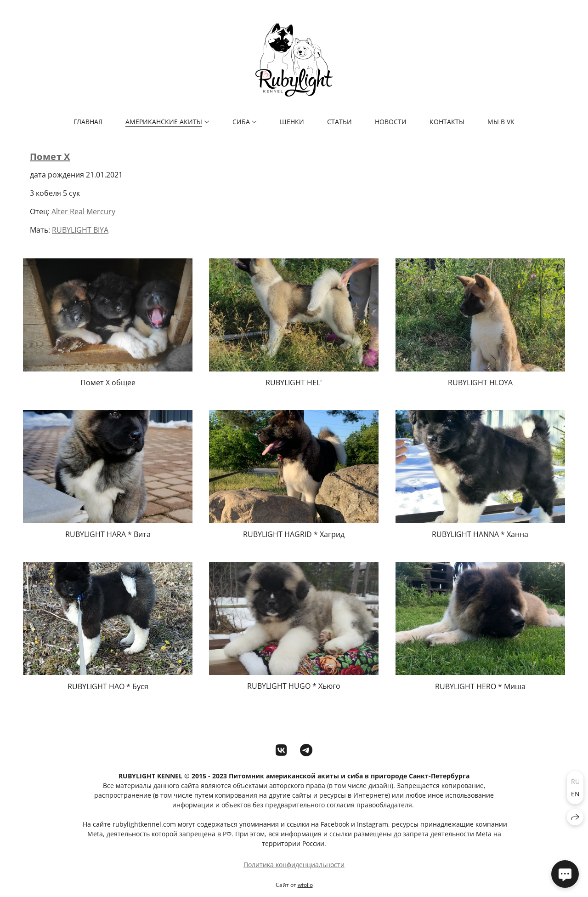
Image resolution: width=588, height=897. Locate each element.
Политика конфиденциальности (294, 865)
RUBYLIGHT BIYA (80, 230)
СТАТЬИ (339, 122)
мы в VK (501, 122)
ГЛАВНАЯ (88, 122)
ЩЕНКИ (292, 122)
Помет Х (50, 157)
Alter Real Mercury (83, 211)
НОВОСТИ (391, 122)
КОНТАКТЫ (447, 122)
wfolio (305, 885)
